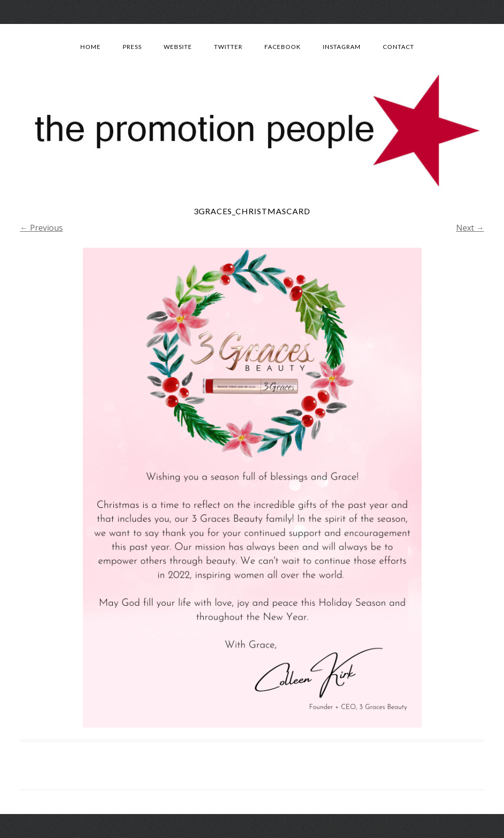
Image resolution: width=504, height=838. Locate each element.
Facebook (283, 47)
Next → (470, 228)
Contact (398, 47)
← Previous (41, 228)
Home (91, 47)
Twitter (228, 47)
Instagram (342, 47)
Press (132, 47)
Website (178, 47)
